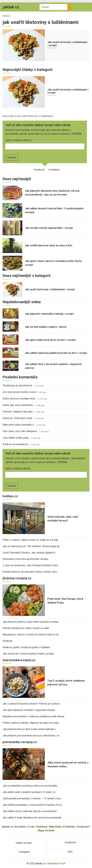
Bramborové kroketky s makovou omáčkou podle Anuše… (34, 716)
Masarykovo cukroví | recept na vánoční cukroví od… (31, 635)
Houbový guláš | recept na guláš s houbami (26, 647)
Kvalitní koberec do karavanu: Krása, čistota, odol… (30, 572)
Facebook (39, 170)
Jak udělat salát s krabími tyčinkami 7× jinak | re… (30, 792)
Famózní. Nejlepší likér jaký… (18, 412)
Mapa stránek (46, 830)
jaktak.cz (7, 827)
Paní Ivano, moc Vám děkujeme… (21, 431)
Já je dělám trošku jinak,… (16, 438)
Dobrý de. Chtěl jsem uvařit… (18, 418)
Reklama (42, 827)
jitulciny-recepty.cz (17, 578)
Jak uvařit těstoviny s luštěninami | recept (50, 289)
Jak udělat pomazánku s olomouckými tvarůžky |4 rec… (33, 805)
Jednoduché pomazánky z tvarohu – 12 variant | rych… (33, 798)
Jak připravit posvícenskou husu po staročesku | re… (32, 736)
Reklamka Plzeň (56, 863)
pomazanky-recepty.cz (20, 742)
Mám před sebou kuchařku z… (19, 425)
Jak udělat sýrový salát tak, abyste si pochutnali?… (30, 811)
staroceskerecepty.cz (19, 660)
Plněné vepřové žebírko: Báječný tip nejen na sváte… (31, 723)
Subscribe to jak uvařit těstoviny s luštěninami (28, 116)
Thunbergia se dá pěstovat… (18, 385)
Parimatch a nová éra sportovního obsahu (25, 559)
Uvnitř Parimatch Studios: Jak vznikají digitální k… (30, 553)
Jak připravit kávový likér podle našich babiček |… (30, 729)
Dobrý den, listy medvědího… (18, 405)
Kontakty (20, 827)
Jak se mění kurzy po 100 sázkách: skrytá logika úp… (32, 546)
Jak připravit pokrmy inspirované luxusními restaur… (31, 622)
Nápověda (55, 827)
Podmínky (69, 827)
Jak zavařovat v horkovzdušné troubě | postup (28, 654)
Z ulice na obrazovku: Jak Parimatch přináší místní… (31, 565)
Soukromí (83, 827)
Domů (6, 16)
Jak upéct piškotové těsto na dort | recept (50, 340)
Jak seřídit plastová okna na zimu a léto (49, 245)
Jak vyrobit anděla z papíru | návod (46, 327)
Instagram (54, 170)
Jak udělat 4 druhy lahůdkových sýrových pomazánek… (33, 818)
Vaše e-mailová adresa (18, 140)
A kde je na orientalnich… (16, 444)
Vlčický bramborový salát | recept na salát (26, 628)
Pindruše (7, 641)
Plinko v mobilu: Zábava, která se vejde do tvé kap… (31, 540)
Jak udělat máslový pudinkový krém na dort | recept (56, 353)
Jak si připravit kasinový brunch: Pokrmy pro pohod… (32, 704)
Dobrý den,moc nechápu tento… (20, 399)
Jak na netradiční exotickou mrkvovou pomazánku (30, 786)
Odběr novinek (24, 843)
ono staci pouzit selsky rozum (19, 392)
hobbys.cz (10, 496)
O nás (31, 827)
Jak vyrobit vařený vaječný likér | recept (49, 228)
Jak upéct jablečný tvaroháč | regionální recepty (29, 710)
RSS (70, 852)
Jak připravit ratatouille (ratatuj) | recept (49, 314)
